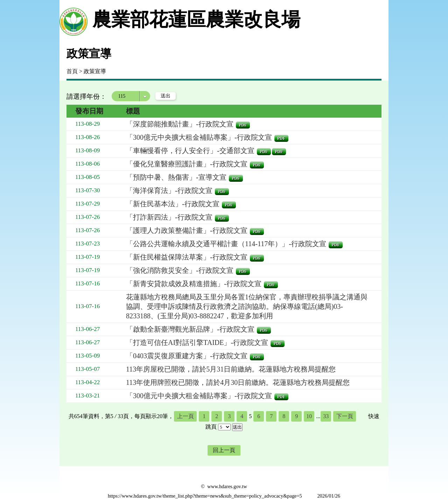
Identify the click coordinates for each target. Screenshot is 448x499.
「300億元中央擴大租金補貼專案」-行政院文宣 (199, 137)
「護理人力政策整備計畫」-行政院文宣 (187, 230)
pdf (243, 125)
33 (326, 416)
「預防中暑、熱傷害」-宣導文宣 (176, 177)
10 (309, 416)
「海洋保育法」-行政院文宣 (169, 190)
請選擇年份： (86, 96)
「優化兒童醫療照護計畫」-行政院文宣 (187, 164)
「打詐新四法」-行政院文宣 (169, 217)
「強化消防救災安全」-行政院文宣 (180, 270)
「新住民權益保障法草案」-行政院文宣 (187, 257)
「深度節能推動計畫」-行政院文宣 (180, 124)
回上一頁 (224, 450)
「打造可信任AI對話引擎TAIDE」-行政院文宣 (197, 342)
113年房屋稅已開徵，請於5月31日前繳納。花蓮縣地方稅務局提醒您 (231, 369)
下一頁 (345, 416)
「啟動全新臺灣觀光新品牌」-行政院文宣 (190, 329)
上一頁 (185, 416)
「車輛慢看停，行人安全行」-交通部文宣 (190, 151)
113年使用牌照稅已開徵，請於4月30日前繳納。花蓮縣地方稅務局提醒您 (238, 382)
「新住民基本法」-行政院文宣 (173, 204)
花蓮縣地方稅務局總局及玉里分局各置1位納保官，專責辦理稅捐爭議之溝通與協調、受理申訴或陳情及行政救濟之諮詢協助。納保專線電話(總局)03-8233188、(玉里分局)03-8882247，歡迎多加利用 (247, 306)
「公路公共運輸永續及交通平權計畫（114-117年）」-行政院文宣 (226, 244)
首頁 (72, 71)
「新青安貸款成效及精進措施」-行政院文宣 (194, 284)
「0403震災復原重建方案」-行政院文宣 (187, 356)
